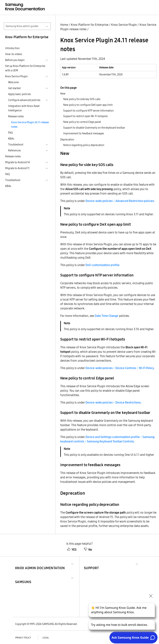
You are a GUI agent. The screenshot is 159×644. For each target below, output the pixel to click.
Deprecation (67, 140)
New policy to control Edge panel (82, 122)
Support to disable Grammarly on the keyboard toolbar (94, 128)
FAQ (10, 133)
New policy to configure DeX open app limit (88, 105)
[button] (40, 563)
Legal (46, 638)
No (88, 550)
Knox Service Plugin (124, 25)
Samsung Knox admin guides (22, 26)
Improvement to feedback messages (84, 133)
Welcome (13, 82)
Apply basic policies (19, 94)
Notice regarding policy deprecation (84, 145)
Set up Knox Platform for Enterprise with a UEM (25, 68)
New (63, 94)
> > (120, 368)
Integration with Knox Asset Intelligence (24, 108)
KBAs (11, 139)
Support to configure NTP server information (88, 111)
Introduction (12, 48)
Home (64, 25)
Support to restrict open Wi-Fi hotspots (85, 116)
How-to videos (14, 54)
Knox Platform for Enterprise (90, 25)
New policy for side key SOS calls (82, 99)
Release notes (16, 116)
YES (72, 550)
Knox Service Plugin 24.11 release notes (30, 125)
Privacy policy (23, 638)
